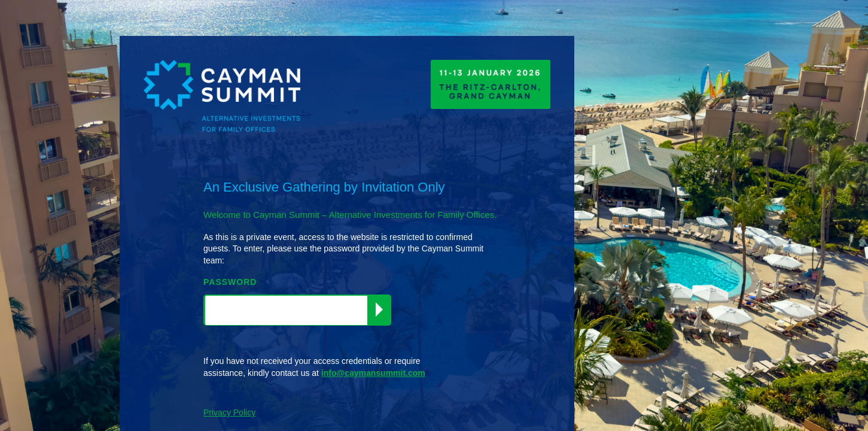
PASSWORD (230, 282)
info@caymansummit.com (373, 373)
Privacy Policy (229, 412)
